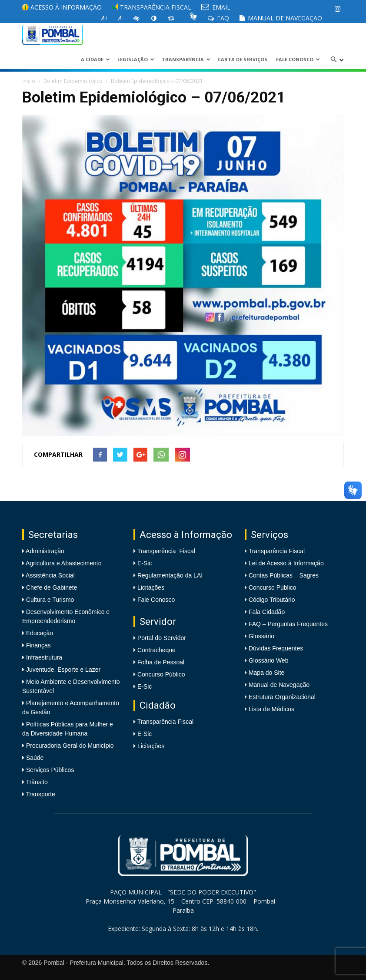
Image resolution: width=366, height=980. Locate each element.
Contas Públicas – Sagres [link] (284, 575)
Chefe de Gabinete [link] (51, 587)
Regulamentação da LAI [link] (170, 575)
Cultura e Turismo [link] (49, 600)
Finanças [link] (38, 645)
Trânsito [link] (36, 782)
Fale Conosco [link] (298, 59)
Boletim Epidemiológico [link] (73, 81)
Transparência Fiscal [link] (151, 7)
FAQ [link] (218, 18)
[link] (337, 9)
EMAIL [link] (216, 7)
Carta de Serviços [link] (243, 59)
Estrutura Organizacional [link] (282, 697)
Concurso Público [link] (161, 674)
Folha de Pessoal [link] (161, 662)
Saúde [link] (34, 758)
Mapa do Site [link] (267, 673)
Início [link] (29, 81)
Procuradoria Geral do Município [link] (70, 746)
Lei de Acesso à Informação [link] (286, 563)
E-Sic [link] (145, 563)
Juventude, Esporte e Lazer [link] (62, 670)
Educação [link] (39, 633)
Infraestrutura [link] (43, 657)
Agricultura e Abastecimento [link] (63, 563)
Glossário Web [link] (269, 660)
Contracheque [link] (156, 650)
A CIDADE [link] (95, 59)
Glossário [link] (261, 636)
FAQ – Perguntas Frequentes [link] (288, 624)
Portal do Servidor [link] (162, 638)
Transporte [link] (40, 794)
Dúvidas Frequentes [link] (276, 648)
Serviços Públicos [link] (49, 770)
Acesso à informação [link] (62, 7)
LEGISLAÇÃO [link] (136, 59)
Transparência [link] (186, 59)
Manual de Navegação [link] (281, 18)
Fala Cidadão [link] (267, 612)
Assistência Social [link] (50, 575)
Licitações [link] (151, 587)
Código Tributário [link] (272, 600)
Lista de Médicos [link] (271, 709)
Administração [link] (44, 551)
